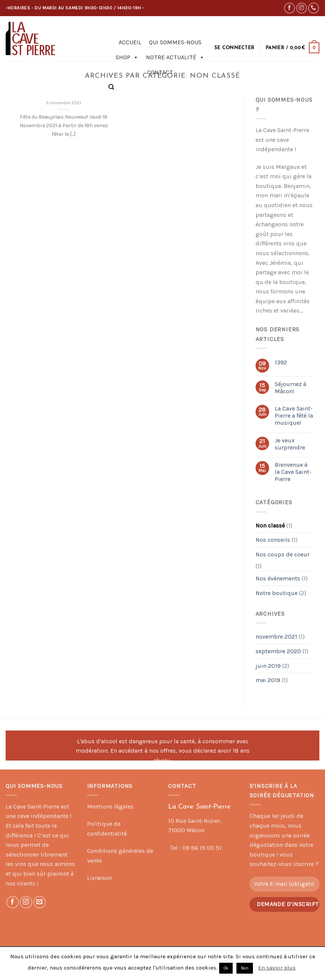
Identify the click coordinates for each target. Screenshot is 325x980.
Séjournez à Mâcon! (290, 388)
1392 (281, 362)
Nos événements (278, 578)
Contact (160, 72)
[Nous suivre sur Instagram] (302, 8)
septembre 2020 (278, 651)
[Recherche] (111, 87)
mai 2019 (268, 680)
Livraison (99, 878)
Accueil (130, 42)
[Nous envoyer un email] (40, 902)
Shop (127, 57)
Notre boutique (277, 593)
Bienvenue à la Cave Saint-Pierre (293, 472)
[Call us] (314, 8)
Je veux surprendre (290, 444)
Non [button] (245, 968)
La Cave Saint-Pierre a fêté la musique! (294, 416)
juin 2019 (268, 666)
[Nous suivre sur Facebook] (290, 8)
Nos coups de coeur (283, 554)
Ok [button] (226, 968)
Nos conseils (273, 540)
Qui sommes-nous (175, 42)
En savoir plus (277, 968)
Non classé (270, 525)
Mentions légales (110, 806)
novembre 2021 (276, 637)
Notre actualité (175, 57)
